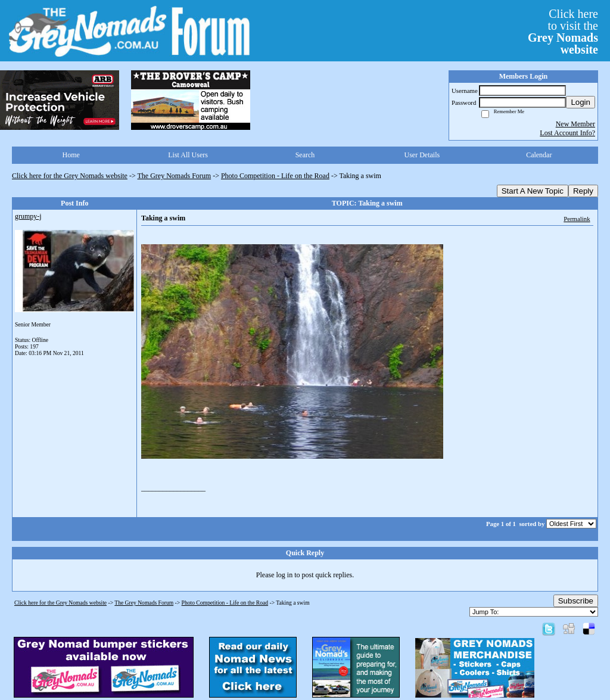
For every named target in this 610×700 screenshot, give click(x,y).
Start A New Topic (533, 191)
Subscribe (576, 601)
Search (305, 155)
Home (71, 155)
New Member (575, 124)
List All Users (188, 155)
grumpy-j (28, 216)
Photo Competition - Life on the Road (275, 176)
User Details (422, 155)
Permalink (577, 219)
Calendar (539, 155)
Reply (583, 191)
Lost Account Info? (567, 133)
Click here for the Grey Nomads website (70, 176)
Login (581, 102)
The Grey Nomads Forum (175, 176)
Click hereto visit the (563, 32)
